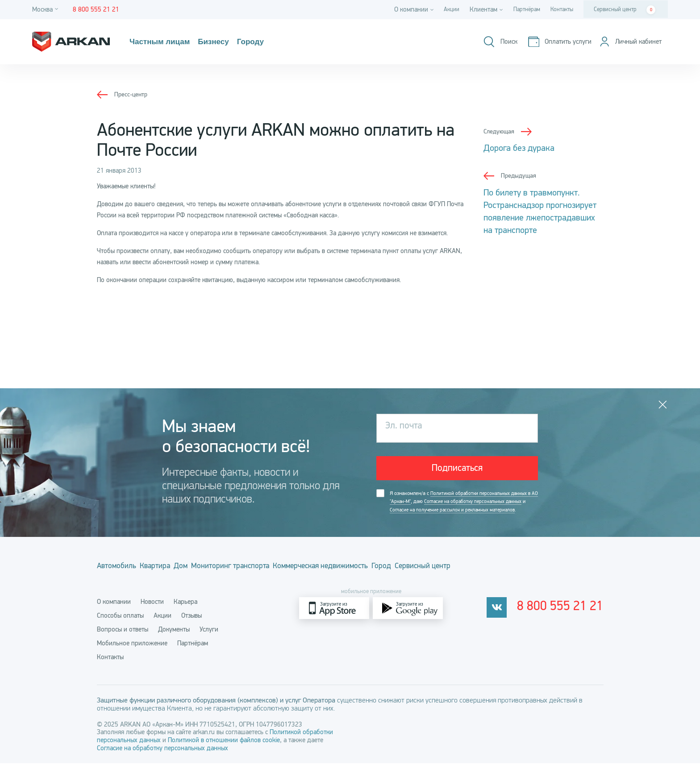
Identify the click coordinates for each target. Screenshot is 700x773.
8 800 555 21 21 (566, 618)
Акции (441, 9)
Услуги (209, 639)
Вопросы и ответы (123, 639)
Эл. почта (407, 428)
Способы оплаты (120, 625)
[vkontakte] (508, 618)
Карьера (185, 611)
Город (455, 579)
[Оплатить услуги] (552, 42)
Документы (174, 639)
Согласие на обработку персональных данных (162, 758)
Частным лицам (165, 42)
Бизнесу (226, 42)
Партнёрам (520, 9)
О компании (114, 611)
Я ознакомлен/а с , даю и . (460, 510)
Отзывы (192, 625)
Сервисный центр (625, 10)
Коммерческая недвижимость (379, 579)
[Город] (46, 10)
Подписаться (457, 470)
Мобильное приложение (132, 653)
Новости (152, 611)
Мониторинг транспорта (272, 579)
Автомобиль (117, 579)
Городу (268, 42)
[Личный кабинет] (627, 42)
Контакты (559, 9)
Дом (208, 579)
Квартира (170, 579)
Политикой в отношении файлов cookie (224, 750)
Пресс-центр (132, 94)
